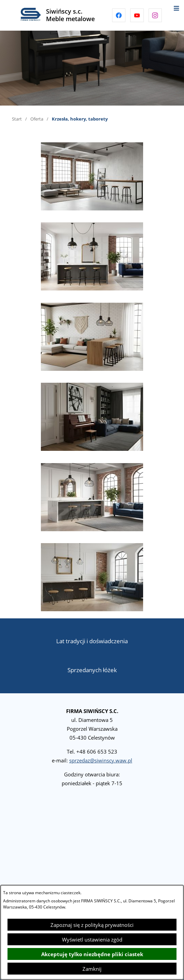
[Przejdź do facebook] (119, 15)
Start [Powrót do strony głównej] (17, 119)
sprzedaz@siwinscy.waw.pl (101, 760)
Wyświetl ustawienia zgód (92, 939)
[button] (92, 208)
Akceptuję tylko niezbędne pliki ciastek (92, 954)
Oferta (37, 119)
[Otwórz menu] (176, 8)
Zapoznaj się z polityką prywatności (92, 925)
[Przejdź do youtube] (137, 15)
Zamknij (92, 969)
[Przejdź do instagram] (155, 15)
